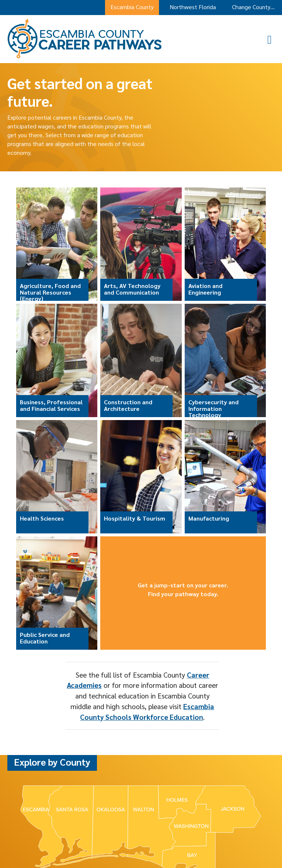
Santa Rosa (172, 791)
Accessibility (160, 847)
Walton (199, 791)
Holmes (91, 791)
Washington (227, 791)
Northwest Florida (193, 7)
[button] (273, 39)
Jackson (115, 791)
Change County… (253, 7)
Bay (44, 791)
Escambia (65, 791)
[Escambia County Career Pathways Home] (85, 56)
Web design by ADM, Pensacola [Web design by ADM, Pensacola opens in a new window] (210, 847)
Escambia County (132, 7)
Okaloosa (142, 791)
